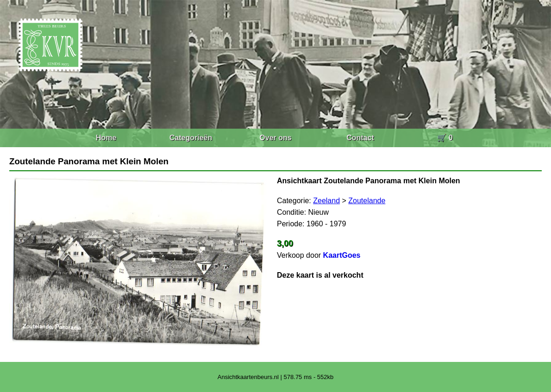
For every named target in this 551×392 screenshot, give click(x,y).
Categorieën (191, 138)
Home (106, 138)
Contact (360, 138)
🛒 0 (445, 138)
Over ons (275, 138)
